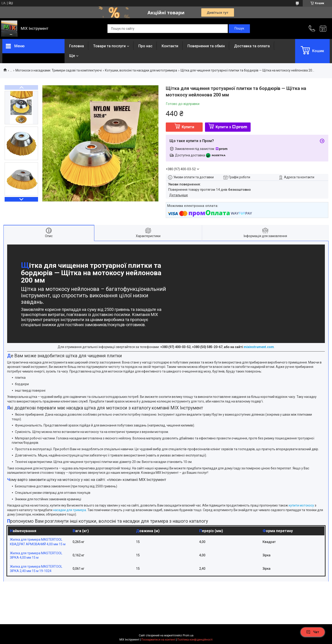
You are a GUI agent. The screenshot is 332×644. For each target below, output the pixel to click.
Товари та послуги (109, 46)
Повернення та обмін (206, 46)
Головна (77, 46)
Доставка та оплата (252, 46)
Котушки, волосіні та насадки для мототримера (141, 70)
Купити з (231, 127)
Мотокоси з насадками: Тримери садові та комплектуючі (59, 70)
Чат (313, 632)
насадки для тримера (70, 510)
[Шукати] (239, 29)
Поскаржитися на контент (158, 640)
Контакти (170, 46)
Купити (188, 127)
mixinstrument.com (259, 347)
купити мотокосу (301, 505)
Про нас (145, 46)
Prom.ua (188, 635)
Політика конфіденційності (195, 640)
